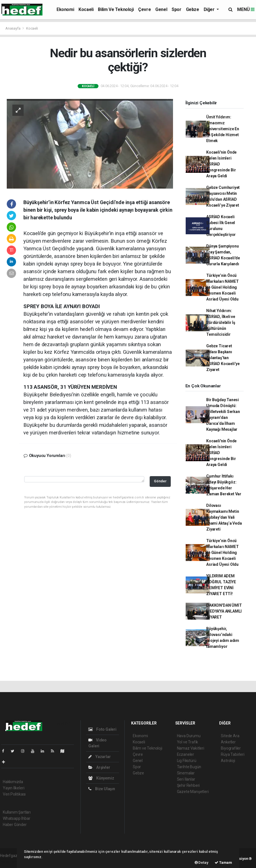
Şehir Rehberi (188, 785)
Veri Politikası (14, 794)
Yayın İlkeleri (14, 788)
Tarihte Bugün (189, 767)
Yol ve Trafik (188, 742)
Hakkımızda (13, 782)
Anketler (228, 742)
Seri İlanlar (186, 779)
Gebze (193, 9)
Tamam (223, 863)
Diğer (210, 9)
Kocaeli (86, 9)
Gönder (160, 481)
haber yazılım (12, 862)
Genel (161, 9)
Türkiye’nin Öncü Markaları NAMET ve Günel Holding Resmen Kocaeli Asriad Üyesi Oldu (222, 287)
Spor (176, 9)
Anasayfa (13, 28)
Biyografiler (231, 748)
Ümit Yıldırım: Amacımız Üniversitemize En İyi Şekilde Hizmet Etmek (223, 129)
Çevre (144, 9)
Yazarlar (99, 757)
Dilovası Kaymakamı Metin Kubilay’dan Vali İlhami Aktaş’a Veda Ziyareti (224, 517)
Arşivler (99, 767)
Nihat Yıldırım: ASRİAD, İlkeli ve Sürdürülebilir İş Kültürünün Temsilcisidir (221, 323)
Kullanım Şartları (17, 812)
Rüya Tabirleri (233, 754)
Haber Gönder (15, 825)
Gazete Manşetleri (193, 792)
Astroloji (228, 761)
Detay (202, 863)
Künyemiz (101, 778)
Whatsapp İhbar (16, 818)
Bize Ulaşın (102, 789)
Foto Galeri (102, 729)
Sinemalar (186, 773)
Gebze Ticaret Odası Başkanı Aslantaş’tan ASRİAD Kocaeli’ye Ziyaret (223, 358)
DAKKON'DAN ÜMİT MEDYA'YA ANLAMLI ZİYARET (224, 611)
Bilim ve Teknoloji (116, 9)
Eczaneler (186, 754)
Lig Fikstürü (187, 761)
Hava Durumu (189, 736)
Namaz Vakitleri (191, 748)
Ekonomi (65, 9)
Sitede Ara (230, 736)
